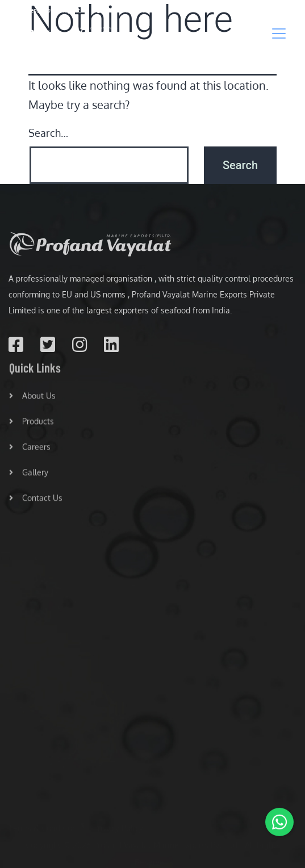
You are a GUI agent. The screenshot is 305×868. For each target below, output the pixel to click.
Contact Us (36, 500)
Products (32, 424)
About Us (32, 398)
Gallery (29, 475)
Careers (30, 449)
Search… (48, 133)
